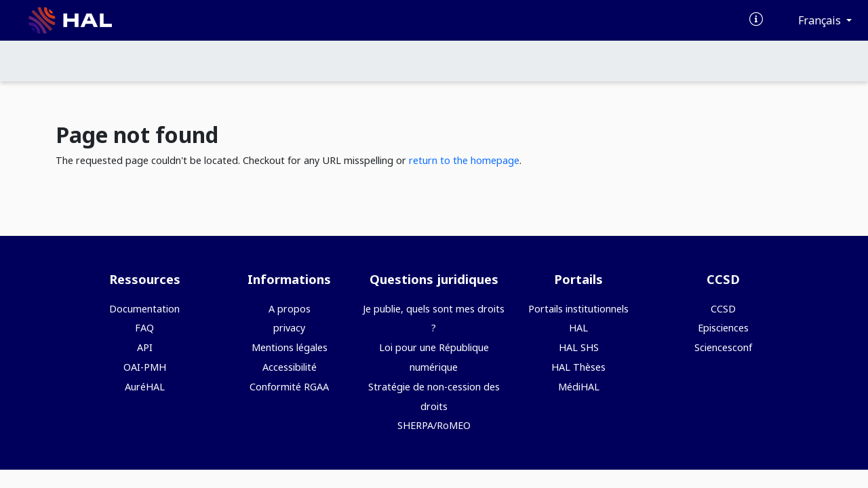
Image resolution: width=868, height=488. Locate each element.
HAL (578, 328)
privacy (289, 328)
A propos (290, 309)
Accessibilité (290, 367)
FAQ (144, 328)
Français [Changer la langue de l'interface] (821, 20)
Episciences (723, 328)
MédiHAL (579, 387)
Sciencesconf (723, 347)
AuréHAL (145, 387)
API (145, 347)
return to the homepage (464, 160)
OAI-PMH (145, 367)
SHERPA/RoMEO (434, 425)
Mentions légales (290, 347)
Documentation (144, 309)
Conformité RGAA (289, 387)
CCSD (723, 309)
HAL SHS (579, 347)
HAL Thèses (578, 367)
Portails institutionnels (578, 309)
